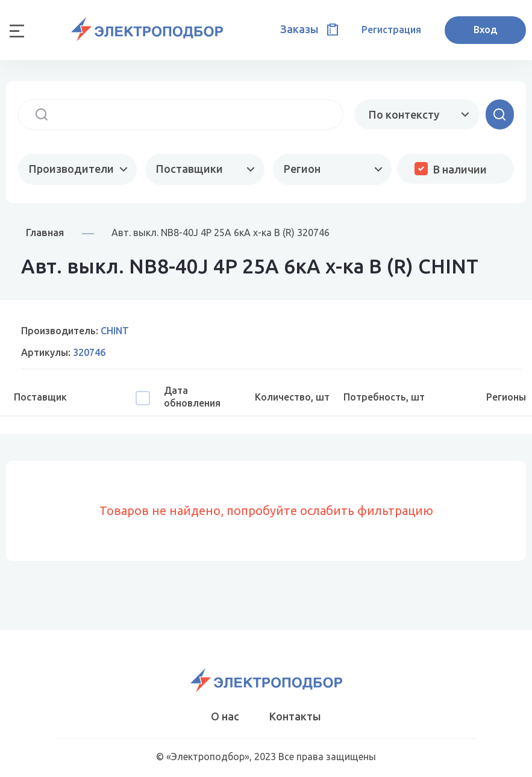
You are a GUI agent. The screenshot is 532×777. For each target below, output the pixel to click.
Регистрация (391, 30)
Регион (302, 169)
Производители (71, 169)
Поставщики (189, 169)
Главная (45, 232)
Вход (485, 30)
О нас (225, 716)
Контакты (295, 716)
